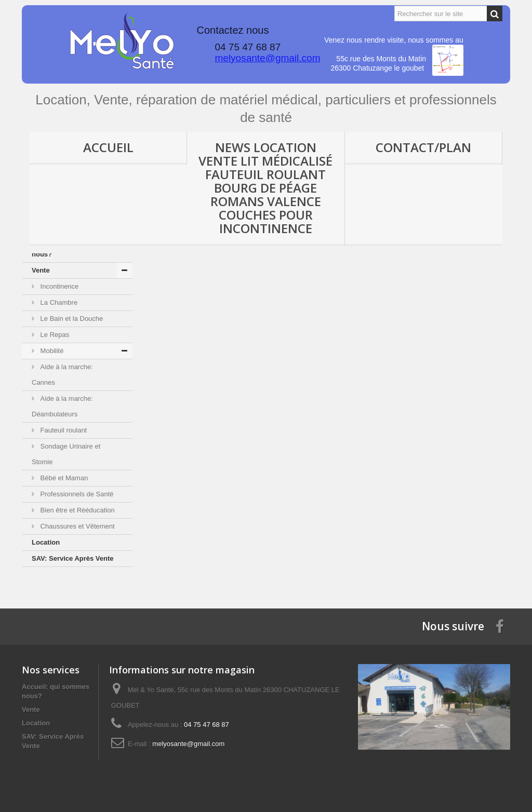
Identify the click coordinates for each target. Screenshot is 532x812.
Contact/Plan (423, 147)
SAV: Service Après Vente (73, 558)
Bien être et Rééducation (77, 510)
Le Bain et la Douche (71, 319)
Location (46, 542)
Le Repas (54, 335)
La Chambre (58, 302)
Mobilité (51, 351)
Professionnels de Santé (76, 494)
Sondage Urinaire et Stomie (66, 454)
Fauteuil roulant (63, 430)
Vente (41, 270)
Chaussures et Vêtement (77, 526)
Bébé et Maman (63, 478)
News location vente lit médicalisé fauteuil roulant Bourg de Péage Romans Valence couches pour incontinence (265, 188)
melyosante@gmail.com (267, 58)
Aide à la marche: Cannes (62, 375)
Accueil (108, 147)
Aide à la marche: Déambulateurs (62, 406)
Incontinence (58, 286)
